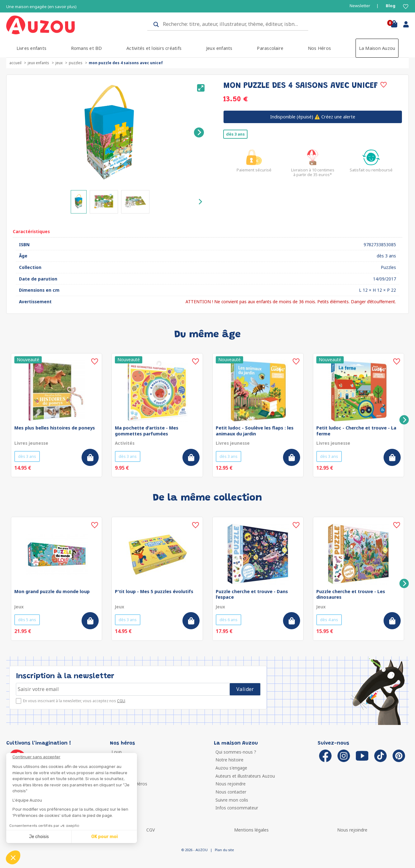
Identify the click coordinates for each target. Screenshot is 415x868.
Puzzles (76, 63)
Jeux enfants (219, 48)
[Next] (199, 132)
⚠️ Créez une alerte (313, 117)
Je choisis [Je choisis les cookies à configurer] (39, 837)
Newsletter (360, 6)
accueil (15, 63)
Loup (117, 752)
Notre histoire (229, 760)
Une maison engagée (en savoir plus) (41, 7)
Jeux (59, 63)
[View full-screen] (201, 88)
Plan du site (224, 850)
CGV (151, 830)
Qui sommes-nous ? (236, 752)
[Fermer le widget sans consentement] (75, 757)
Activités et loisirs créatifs (154, 48)
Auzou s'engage (231, 768)
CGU (121, 701)
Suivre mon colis (232, 800)
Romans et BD (87, 48)
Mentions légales (251, 830)
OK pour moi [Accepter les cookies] (104, 837)
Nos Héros (319, 48)
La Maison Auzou (377, 48)
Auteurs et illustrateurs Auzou (245, 776)
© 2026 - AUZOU (194, 850)
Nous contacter (231, 792)
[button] (13, 857)
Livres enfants (31, 48)
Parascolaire (270, 48)
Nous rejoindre (231, 784)
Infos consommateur (237, 808)
